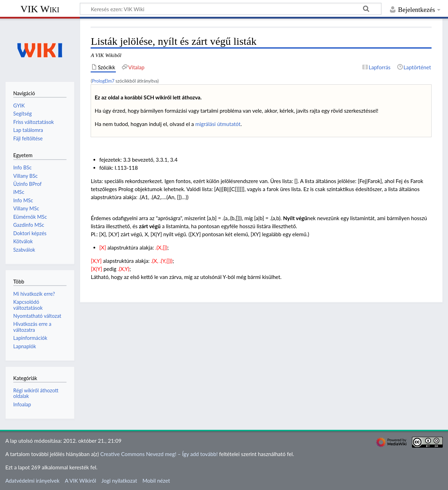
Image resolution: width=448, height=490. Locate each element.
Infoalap (22, 404)
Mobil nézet (156, 481)
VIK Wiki (40, 9)
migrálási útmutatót (218, 124)
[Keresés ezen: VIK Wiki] (231, 9)
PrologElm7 (103, 81)
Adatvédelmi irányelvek (32, 481)
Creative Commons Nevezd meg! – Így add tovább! (159, 454)
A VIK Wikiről (80, 481)
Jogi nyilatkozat (119, 481)
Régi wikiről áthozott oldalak (36, 393)
